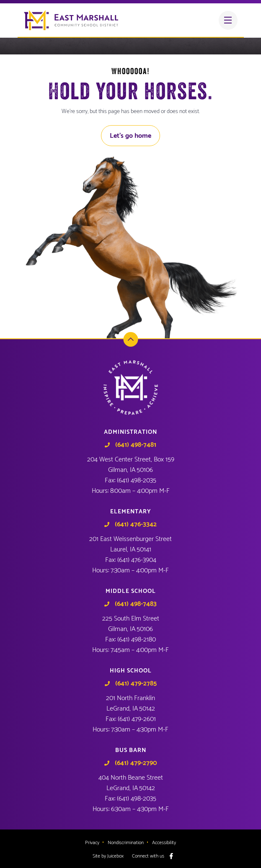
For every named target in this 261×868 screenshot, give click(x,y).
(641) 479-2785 (136, 684)
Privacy (92, 843)
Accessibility (164, 843)
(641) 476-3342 (136, 525)
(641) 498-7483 (136, 604)
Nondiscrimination (126, 843)
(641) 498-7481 (136, 445)
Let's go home (130, 136)
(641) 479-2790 (136, 763)
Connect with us (148, 856)
